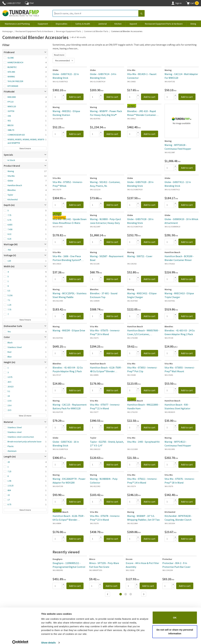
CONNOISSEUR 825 (16, 135)
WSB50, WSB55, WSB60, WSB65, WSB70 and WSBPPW (26, 141)
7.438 (10, 229)
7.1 (9, 300)
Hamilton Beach (15, 185)
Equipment (43, 24)
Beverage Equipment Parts (69, 31)
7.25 (9, 471)
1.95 (9, 481)
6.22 (9, 234)
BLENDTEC (12, 67)
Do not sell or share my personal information (175, 627)
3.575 (10, 377)
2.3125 (11, 486)
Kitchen (118, 24)
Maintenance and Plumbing (17, 24)
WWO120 (12, 106)
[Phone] (4, 3)
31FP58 (11, 111)
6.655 (10, 225)
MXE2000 (12, 97)
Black (10, 343)
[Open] (45, 52)
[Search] (141, 14)
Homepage (8, 31)
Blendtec (12, 190)
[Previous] (108, 594)
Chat (29, 3)
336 (9, 116)
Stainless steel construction (21, 437)
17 (9, 500)
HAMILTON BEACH (15, 62)
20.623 (11, 387)
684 (9, 490)
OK (175, 613)
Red (9, 352)
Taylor (10, 195)
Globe (10, 181)
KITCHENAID (13, 86)
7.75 (9, 215)
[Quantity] (57, 97)
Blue (10, 357)
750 (9, 250)
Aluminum (12, 451)
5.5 (9, 291)
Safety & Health (83, 24)
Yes (9, 332)
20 (9, 462)
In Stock (11, 160)
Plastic (11, 446)
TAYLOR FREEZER (15, 81)
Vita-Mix (11, 176)
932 (9, 121)
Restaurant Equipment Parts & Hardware (164, 24)
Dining (193, 24)
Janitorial (102, 24)
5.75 (9, 220)
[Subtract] (63, 98)
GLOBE (11, 58)
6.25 (9, 239)
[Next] (144, 594)
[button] (192, 3)
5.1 (9, 391)
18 (9, 396)
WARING (11, 77)
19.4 (9, 405)
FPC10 (10, 102)
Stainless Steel (15, 347)
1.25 (9, 305)
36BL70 (11, 130)
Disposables (62, 24)
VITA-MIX (11, 72)
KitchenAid (13, 199)
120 (9, 261)
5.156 (10, 295)
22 (9, 495)
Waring (11, 171)
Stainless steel (15, 432)
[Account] (173, 3)
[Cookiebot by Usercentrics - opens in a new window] (20, 638)
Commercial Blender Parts (96, 31)
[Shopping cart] (188, 3)
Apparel (133, 24)
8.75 (9, 504)
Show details (48, 638)
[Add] (63, 95)
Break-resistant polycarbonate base (24, 442)
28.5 (9, 382)
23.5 (9, 410)
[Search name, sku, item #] (96, 13)
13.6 (9, 401)
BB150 (10, 125)
